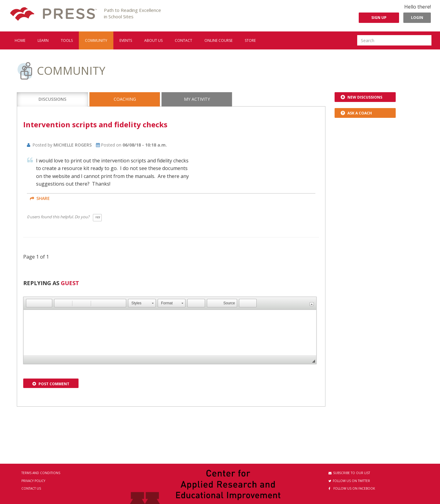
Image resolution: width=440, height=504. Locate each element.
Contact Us (31, 488)
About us (153, 40)
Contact (183, 40)
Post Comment (51, 384)
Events (126, 40)
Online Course (218, 40)
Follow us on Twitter (349, 481)
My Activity (197, 99)
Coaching (125, 99)
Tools (67, 40)
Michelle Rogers (73, 145)
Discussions (52, 99)
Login (417, 18)
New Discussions (361, 97)
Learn (43, 40)
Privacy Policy (33, 481)
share (40, 198)
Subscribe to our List (349, 473)
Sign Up (379, 18)
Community (96, 40)
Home (20, 40)
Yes (97, 217)
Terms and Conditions (41, 473)
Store (250, 40)
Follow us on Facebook (352, 488)
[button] (31, 303)
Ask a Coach (356, 113)
